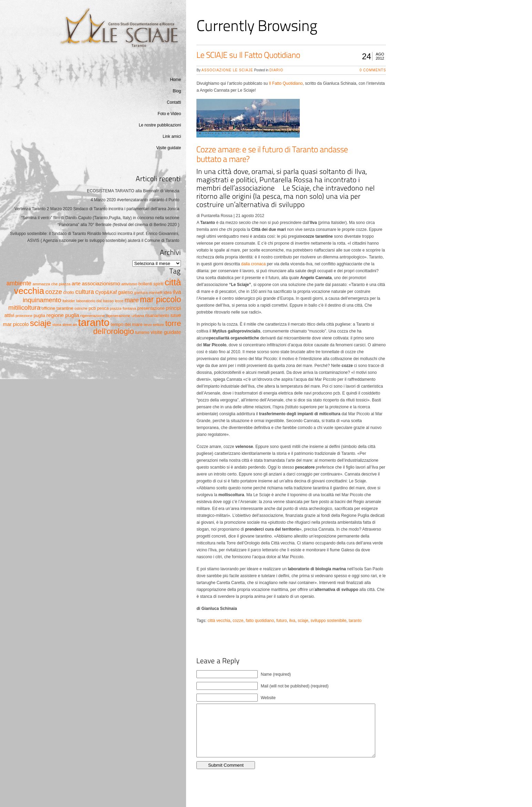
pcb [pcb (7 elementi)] (92, 308)
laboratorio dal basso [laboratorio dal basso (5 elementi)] (95, 301)
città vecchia (219, 621)
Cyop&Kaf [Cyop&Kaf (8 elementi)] (106, 292)
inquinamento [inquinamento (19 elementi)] (42, 300)
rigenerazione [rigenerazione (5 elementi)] (93, 315)
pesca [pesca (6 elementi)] (103, 308)
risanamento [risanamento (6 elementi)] (157, 316)
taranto (355, 621)
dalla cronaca (253, 264)
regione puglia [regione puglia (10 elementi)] (63, 315)
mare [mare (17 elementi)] (131, 300)
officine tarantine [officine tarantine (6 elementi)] (57, 308)
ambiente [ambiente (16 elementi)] (19, 283)
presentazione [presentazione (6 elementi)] (151, 308)
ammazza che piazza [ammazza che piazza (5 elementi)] (51, 284)
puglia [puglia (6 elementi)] (39, 316)
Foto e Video (170, 114)
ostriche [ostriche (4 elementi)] (81, 308)
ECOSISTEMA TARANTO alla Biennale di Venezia (133, 191)
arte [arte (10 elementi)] (76, 283)
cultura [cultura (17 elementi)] (85, 292)
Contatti (174, 102)
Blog (177, 91)
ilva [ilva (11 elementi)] (177, 292)
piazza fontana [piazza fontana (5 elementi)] (123, 308)
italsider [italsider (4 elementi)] (69, 301)
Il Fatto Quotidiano (286, 83)
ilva (292, 621)
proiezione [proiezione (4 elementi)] (24, 316)
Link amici (172, 136)
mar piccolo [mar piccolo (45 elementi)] (160, 299)
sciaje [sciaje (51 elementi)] (41, 323)
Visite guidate (169, 148)
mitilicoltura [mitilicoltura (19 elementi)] (24, 308)
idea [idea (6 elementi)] (168, 293)
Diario (276, 70)
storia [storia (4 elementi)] (57, 325)
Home (175, 80)
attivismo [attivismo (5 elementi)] (129, 284)
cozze (238, 621)
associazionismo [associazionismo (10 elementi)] (101, 283)
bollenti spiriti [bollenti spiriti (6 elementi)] (151, 284)
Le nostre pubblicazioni (160, 125)
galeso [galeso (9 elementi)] (125, 292)
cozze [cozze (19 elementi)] (54, 292)
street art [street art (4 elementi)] (70, 325)
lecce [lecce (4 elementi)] (119, 301)
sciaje (303, 621)
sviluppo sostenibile (328, 621)
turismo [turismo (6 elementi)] (142, 333)
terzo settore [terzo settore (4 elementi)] (154, 325)
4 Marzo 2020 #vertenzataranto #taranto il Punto (135, 200)
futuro (282, 621)
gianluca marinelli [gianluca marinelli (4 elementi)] (148, 293)
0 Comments (373, 70)
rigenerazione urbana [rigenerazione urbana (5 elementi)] (125, 315)
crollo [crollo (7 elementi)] (69, 292)
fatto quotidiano (260, 621)
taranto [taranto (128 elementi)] (94, 322)
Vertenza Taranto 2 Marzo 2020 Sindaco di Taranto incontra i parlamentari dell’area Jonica (97, 209)
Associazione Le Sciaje (227, 70)
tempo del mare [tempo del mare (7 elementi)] (126, 324)
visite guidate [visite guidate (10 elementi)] (166, 332)
